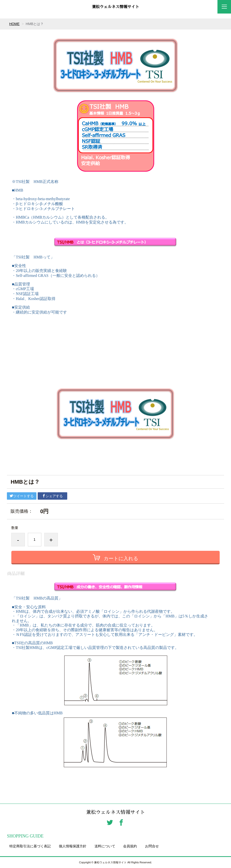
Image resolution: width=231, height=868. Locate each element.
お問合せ (152, 846)
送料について (105, 846)
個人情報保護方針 (73, 846)
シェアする (52, 496)
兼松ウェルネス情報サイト (115, 7)
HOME (15, 24)
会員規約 (130, 846)
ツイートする (22, 496)
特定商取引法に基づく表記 (30, 846)
